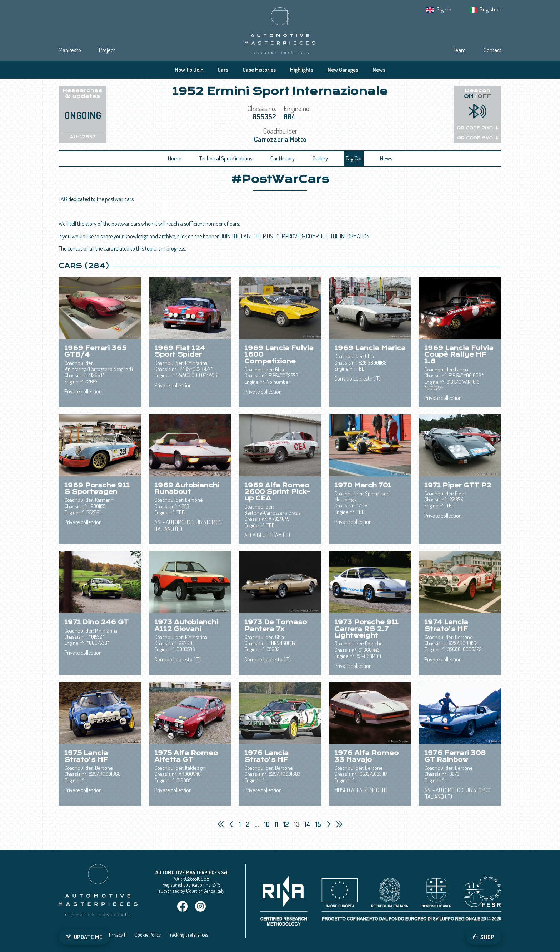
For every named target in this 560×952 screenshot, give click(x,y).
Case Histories (259, 70)
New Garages (343, 70)
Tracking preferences (188, 935)
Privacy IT (118, 935)
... (257, 824)
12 (287, 824)
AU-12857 (83, 137)
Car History (282, 158)
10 (267, 824)
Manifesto (70, 50)
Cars (223, 70)
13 (297, 824)
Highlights (302, 70)
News (379, 70)
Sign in (444, 9)
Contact (492, 50)
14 (308, 824)
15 (319, 824)
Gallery (320, 158)
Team (459, 50)
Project (107, 50)
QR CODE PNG (477, 128)
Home (175, 158)
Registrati (491, 9)
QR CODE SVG (478, 138)
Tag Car (354, 158)
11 (277, 824)
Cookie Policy (148, 935)
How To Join (189, 70)
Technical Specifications (226, 158)
